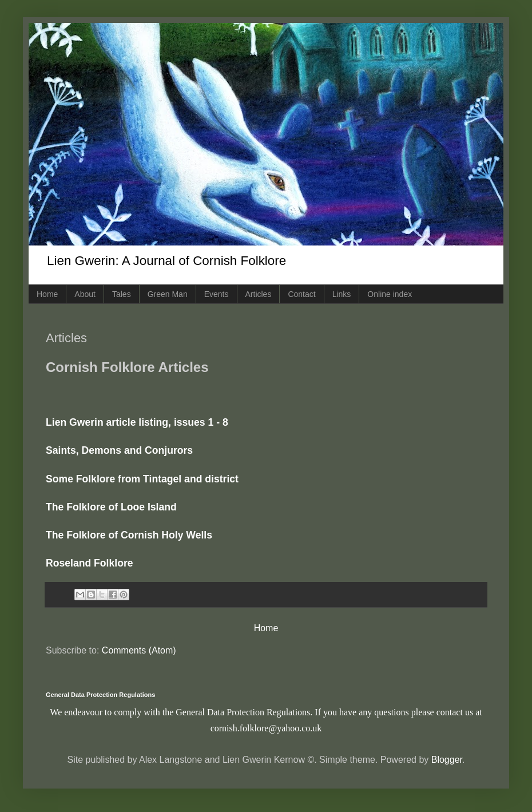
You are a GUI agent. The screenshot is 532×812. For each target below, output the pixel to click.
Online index (390, 294)
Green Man (168, 294)
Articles (259, 294)
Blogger (447, 760)
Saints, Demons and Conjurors (119, 450)
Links (342, 294)
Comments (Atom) (139, 650)
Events (217, 294)
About (85, 294)
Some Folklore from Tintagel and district (142, 479)
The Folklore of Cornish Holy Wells (129, 535)
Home (47, 294)
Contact (301, 294)
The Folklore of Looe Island (111, 507)
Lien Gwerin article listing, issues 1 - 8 (137, 422)
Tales (122, 294)
